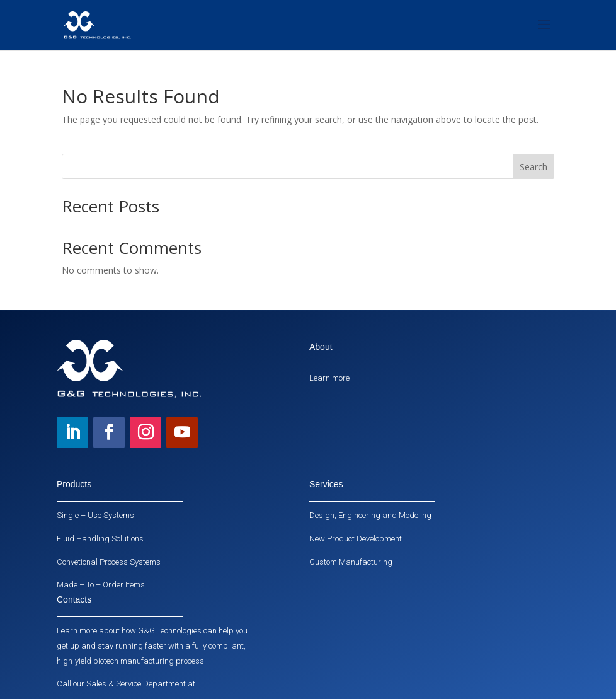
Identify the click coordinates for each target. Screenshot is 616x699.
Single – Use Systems (95, 515)
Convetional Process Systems (109, 562)
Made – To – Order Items (101, 585)
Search (533, 167)
